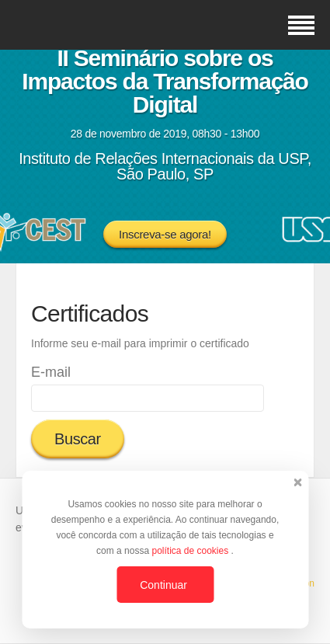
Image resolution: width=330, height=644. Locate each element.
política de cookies (191, 551)
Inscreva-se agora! (165, 234)
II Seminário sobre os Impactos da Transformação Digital (165, 81)
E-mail (51, 372)
